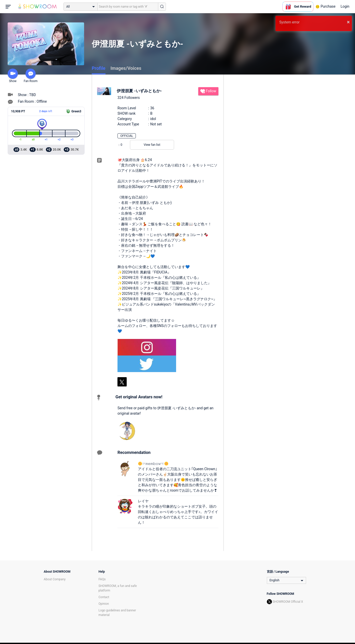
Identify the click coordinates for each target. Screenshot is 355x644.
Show (13, 76)
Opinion (104, 604)
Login (345, 6)
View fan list (152, 145)
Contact (104, 597)
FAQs (102, 579)
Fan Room (31, 76)
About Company (55, 579)
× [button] (348, 22)
